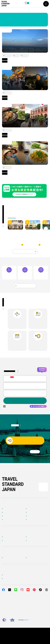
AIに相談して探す (10, 512)
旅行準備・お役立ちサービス (14, 540)
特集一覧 (31, 516)
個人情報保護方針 (17, 633)
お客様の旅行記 (33, 520)
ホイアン (25, 55)
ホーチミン (8, 55)
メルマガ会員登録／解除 (36, 540)
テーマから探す (9, 516)
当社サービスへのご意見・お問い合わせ (18, 579)
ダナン (17, 55)
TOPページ (7, 509)
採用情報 (31, 558)
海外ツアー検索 (33, 509)
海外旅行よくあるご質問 (36, 537)
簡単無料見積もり (10, 575)
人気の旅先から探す (35, 512)
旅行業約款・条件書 (32, 633)
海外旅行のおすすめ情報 (12, 520)
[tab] (20, 217)
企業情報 (7, 558)
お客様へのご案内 (10, 537)
